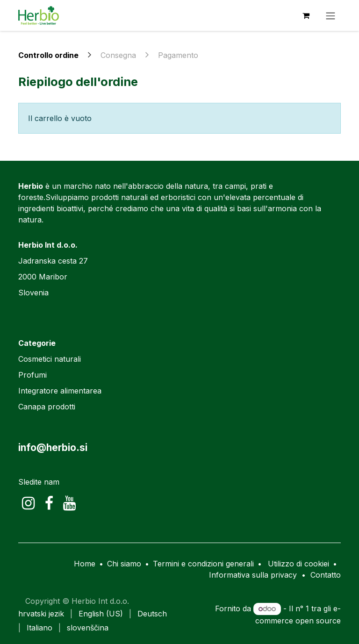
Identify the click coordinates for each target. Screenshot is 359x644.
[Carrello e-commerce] (306, 15)
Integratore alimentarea (60, 391)
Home (85, 564)
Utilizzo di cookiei (298, 564)
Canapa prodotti (47, 407)
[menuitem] (41, 614)
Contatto (326, 575)
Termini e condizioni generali (203, 564)
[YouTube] (69, 503)
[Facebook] (49, 503)
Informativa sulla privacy (253, 575)
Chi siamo (124, 564)
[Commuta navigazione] (330, 15)
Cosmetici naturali (50, 359)
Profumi (32, 375)
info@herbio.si (53, 447)
